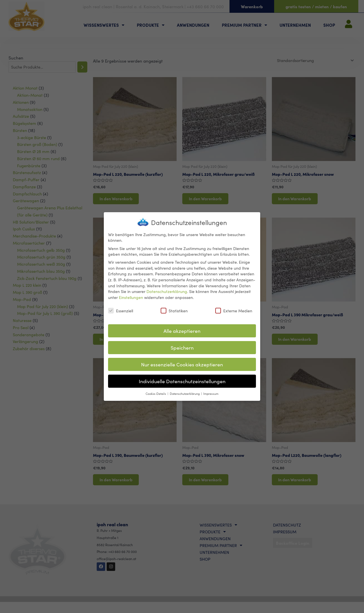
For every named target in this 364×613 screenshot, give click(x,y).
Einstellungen (131, 296)
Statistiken (174, 310)
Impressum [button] (211, 393)
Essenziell (121, 310)
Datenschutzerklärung (167, 291)
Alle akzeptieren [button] (182, 330)
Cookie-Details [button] (156, 393)
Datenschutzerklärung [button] (185, 393)
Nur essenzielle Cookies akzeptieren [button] (182, 364)
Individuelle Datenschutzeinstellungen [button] (182, 380)
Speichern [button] (182, 347)
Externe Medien (234, 310)
